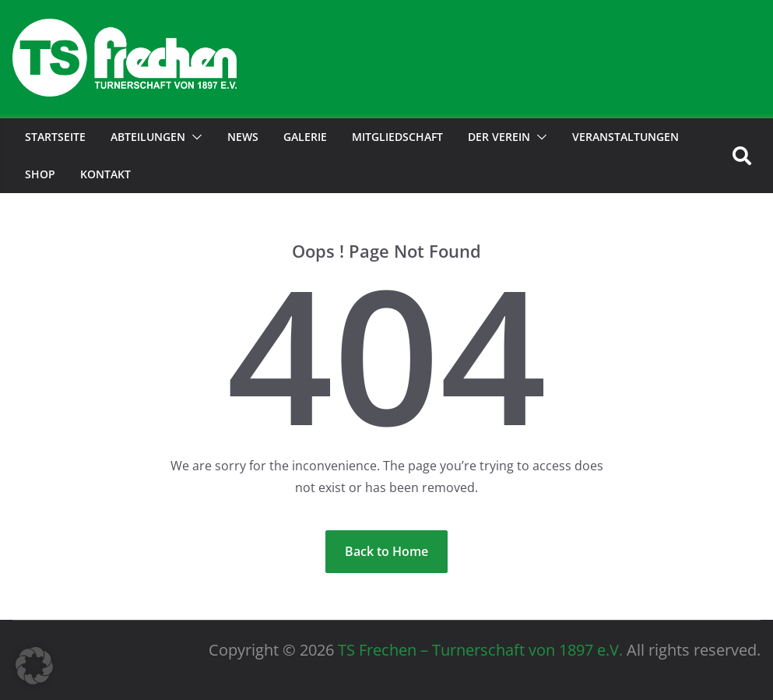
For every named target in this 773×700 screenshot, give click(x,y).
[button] (194, 137)
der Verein (499, 137)
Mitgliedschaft (397, 137)
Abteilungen (148, 137)
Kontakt (105, 174)
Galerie (305, 137)
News (243, 137)
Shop (40, 174)
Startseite (55, 137)
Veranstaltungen (625, 137)
